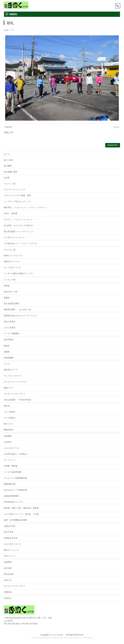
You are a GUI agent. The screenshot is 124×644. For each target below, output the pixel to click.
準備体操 (8, 127)
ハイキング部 (10, 280)
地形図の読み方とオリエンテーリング (20, 316)
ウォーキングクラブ (12, 376)
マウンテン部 (10, 250)
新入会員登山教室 (11, 304)
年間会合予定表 (11, 538)
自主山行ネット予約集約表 (15, 490)
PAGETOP (113, 145)
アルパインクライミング (14, 190)
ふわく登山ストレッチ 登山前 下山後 (21, 514)
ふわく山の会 (58, 635)
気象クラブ (9, 388)
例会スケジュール (11, 550)
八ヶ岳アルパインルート (14, 237)
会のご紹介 (9, 160)
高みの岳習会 (10, 322)
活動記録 (8, 592)
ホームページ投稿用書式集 (15, 478)
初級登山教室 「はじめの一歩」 (18, 309)
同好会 (7, 406)
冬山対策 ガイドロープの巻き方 (18, 226)
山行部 (7, 178)
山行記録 (8, 568)
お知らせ (8, 580)
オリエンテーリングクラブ (15, 382)
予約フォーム (10, 556)
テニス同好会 (10, 418)
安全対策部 (9, 340)
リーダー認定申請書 (12, 472)
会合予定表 (9, 532)
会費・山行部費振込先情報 (15, 520)
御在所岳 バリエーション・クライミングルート (25, 207)
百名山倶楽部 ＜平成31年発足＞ (18, 400)
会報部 (7, 352)
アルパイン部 (10, 184)
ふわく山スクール (11, 448)
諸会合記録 (9, 574)
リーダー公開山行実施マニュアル (18, 273)
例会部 (7, 346)
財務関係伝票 (10, 484)
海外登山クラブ (11, 370)
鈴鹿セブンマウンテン (13, 256)
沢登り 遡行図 (11, 213)
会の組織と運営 (11, 172)
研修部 (7, 298)
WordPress (47, 638)
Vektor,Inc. (78, 638)
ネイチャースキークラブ (14, 394)
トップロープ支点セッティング (17, 201)
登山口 (117, 127)
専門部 (7, 286)
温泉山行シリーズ (11, 262)
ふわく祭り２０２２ (12, 544)
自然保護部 (9, 358)
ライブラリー (10, 460)
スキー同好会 (10, 412)
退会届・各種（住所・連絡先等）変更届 (21, 508)
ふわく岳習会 (10, 328)
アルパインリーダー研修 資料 (17, 196)
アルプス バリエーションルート (18, 220)
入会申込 (8, 442)
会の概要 (8, 166)
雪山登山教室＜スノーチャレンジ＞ (19, 232)
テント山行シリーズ (12, 268)
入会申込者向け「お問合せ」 (16, 454)
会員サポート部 (11, 292)
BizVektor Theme (62, 638)
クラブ (7, 364)
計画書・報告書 (11, 466)
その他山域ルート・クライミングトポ (20, 243)
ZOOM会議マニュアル (13, 502)
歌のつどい (9, 424)
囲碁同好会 (9, 430)
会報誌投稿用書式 (11, 496)
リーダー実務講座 (11, 334)
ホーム (7, 154)
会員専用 (8, 562)
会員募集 (8, 436)
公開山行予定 (10, 526)
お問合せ (8, 598)
